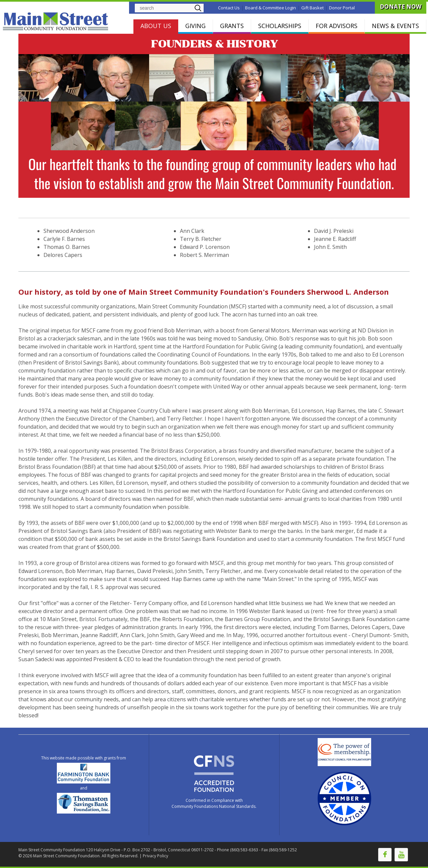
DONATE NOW (401, 7)
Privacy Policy (155, 856)
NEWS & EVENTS (395, 26)
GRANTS (232, 26)
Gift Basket (312, 8)
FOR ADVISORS (337, 26)
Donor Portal (342, 8)
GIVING (195, 26)
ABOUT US (156, 26)
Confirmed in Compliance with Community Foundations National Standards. (214, 803)
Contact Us (229, 8)
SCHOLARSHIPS (280, 26)
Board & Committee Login (271, 8)
